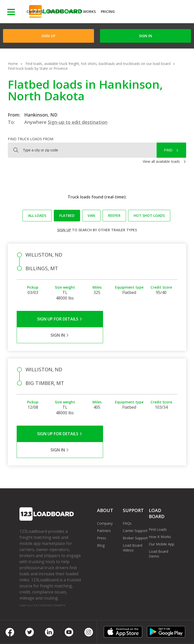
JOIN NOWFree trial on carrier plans (155, 12)
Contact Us (32, 634)
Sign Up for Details (57, 319)
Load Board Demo (159, 521)
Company (105, 491)
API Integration (100, 629)
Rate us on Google (102, 634)
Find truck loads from (31, 139)
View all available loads (161, 161)
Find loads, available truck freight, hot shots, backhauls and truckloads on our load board (98, 64)
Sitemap (57, 634)
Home (13, 64)
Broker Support (135, 506)
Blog (101, 513)
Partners (104, 498)
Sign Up (48, 36)
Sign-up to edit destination (78, 122)
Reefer (114, 215)
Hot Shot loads (149, 215)
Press (102, 506)
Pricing (108, 11)
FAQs (127, 491)
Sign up (64, 230)
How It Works (82, 11)
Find (168, 150)
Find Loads (158, 497)
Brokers (56, 11)
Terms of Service (33, 629)
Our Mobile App (162, 512)
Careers (144, 629)
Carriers (35, 11)
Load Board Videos (132, 515)
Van (91, 215)
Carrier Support (135, 498)
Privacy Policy (67, 629)
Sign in (145, 36)
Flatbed (67, 215)
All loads (37, 215)
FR (75, 634)
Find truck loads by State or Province (38, 68)
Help (125, 629)
